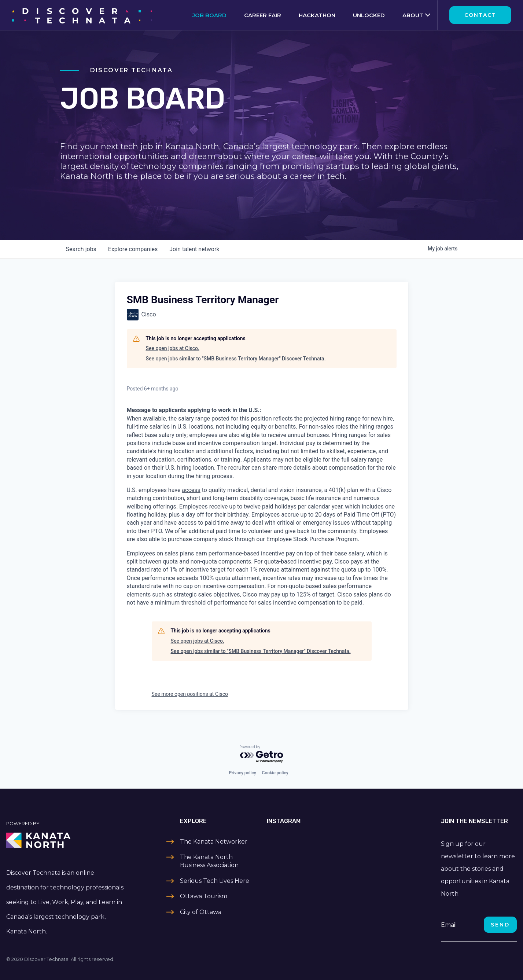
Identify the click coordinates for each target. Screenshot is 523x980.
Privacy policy (242, 773)
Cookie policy (275, 773)
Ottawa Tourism (204, 896)
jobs (81, 249)
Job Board (209, 15)
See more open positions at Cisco (190, 694)
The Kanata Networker (214, 842)
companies (133, 249)
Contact (480, 15)
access (191, 490)
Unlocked (369, 15)
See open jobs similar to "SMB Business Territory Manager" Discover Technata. (236, 359)
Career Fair (263, 15)
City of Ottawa (201, 912)
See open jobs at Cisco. (173, 348)
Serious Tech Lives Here (215, 881)
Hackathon (317, 15)
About (413, 15)
